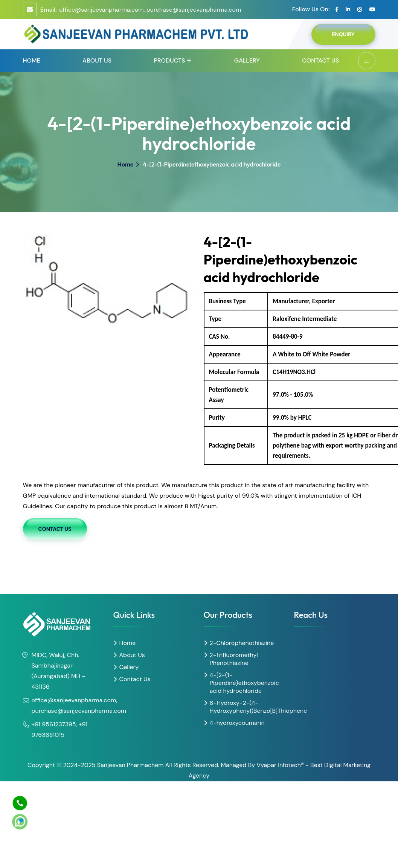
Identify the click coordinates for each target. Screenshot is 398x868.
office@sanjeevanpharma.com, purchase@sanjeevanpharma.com (150, 10)
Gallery (247, 60)
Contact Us (320, 60)
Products (169, 60)
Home (32, 60)
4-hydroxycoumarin (237, 723)
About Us (97, 60)
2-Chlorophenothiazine (242, 643)
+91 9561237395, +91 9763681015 (60, 730)
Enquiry (343, 34)
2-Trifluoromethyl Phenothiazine (234, 659)
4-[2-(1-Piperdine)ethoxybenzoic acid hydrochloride (244, 683)
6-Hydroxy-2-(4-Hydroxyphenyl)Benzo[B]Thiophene (247, 707)
